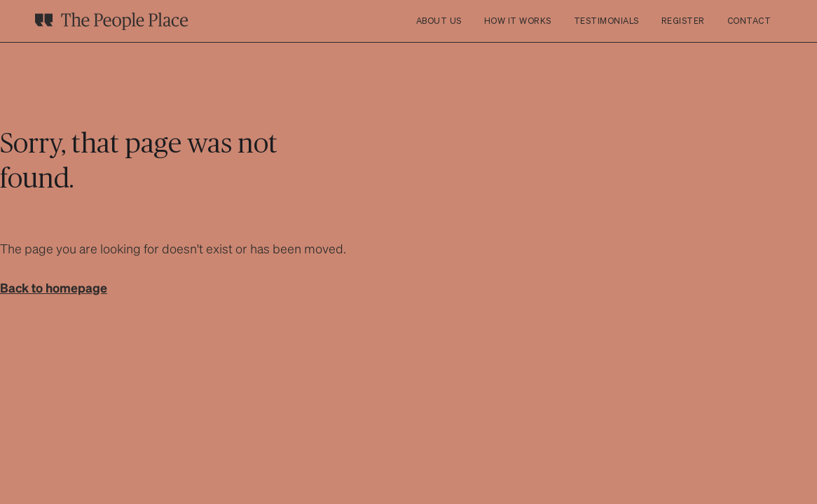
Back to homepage (54, 287)
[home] (112, 21)
